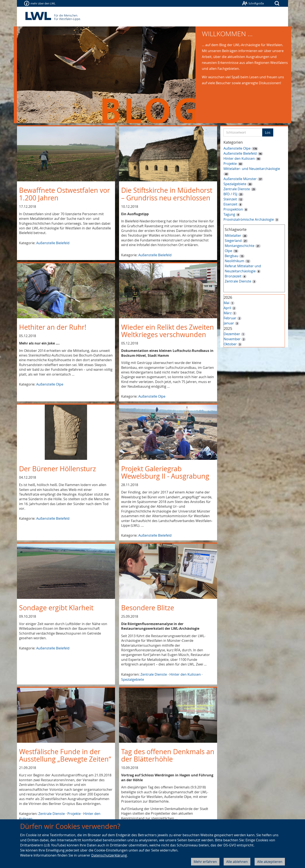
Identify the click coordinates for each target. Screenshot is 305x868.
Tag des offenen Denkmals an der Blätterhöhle (168, 755)
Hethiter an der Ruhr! (53, 327)
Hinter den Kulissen (185, 674)
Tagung (229, 214)
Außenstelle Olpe (50, 384)
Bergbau (232, 256)
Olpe (228, 251)
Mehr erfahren (205, 862)
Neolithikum (234, 261)
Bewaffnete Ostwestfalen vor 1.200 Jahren (64, 194)
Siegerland (233, 241)
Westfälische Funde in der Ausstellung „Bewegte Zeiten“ (65, 755)
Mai (227, 303)
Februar (230, 318)
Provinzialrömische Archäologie (249, 219)
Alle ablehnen (237, 862)
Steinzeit (230, 199)
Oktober (230, 344)
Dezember (232, 334)
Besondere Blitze (148, 608)
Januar (229, 323)
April (227, 308)
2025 (228, 328)
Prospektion (233, 209)
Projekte (74, 814)
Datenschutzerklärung (109, 855)
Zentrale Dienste (154, 674)
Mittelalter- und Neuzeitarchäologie (252, 169)
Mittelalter (233, 236)
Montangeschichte (240, 246)
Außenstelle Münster (240, 179)
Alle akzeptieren (270, 862)
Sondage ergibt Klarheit (56, 608)
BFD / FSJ (230, 194)
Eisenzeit (230, 204)
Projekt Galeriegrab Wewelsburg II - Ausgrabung (165, 472)
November (232, 339)
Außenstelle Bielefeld (53, 243)
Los (268, 132)
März (228, 313)
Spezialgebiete (133, 679)
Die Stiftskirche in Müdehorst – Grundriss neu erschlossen (167, 194)
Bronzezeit (233, 276)
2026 (228, 297)
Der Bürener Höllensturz (58, 469)
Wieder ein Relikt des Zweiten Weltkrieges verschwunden (168, 331)
